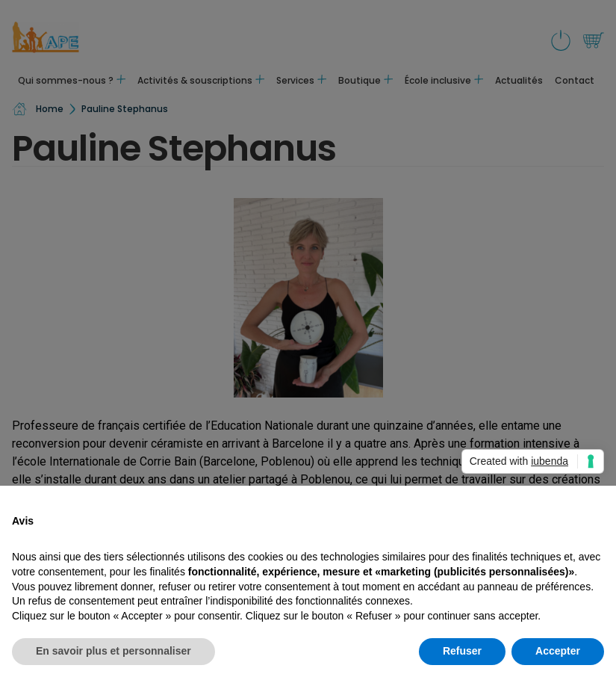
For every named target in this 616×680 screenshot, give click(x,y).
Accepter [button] (558, 651)
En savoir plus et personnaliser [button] (113, 651)
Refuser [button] (462, 651)
